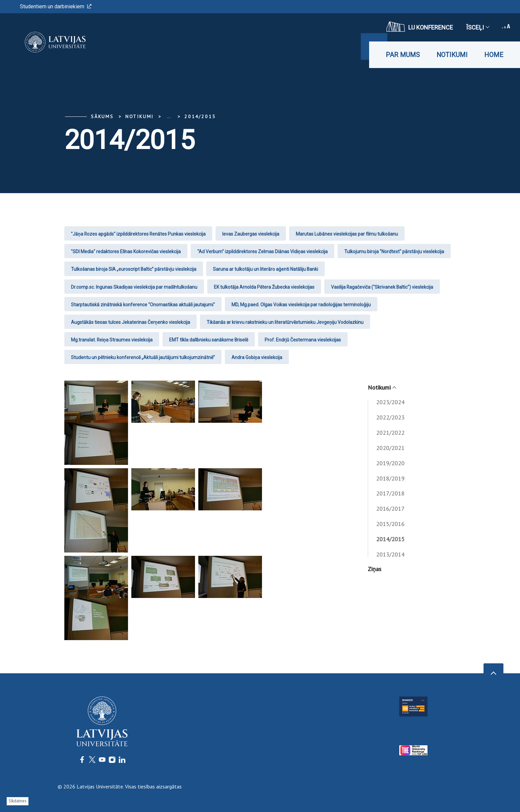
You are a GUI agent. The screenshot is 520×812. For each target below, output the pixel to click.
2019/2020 (390, 463)
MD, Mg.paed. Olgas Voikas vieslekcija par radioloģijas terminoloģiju (301, 305)
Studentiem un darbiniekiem (56, 6)
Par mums (403, 55)
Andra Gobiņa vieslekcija (257, 357)
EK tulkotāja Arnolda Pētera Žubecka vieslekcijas (264, 287)
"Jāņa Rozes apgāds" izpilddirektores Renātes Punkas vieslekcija (138, 234)
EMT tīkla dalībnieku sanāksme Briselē (209, 340)
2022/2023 (390, 417)
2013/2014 (390, 554)
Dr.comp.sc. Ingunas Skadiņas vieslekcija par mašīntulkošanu (134, 287)
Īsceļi (478, 27)
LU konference (420, 27)
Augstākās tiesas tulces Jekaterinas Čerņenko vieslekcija (130, 322)
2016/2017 (390, 509)
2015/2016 (390, 524)
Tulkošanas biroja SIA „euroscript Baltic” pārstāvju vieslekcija (134, 269)
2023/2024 (390, 402)
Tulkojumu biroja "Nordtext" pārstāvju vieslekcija (394, 252)
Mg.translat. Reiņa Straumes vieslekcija (112, 340)
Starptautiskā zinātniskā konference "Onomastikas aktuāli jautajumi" (143, 305)
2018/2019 (390, 478)
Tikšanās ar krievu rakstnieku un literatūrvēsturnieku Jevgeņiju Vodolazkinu (285, 322)
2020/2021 (390, 448)
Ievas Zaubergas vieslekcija (251, 234)
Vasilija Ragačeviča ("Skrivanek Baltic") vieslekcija (382, 287)
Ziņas (375, 569)
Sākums (102, 116)
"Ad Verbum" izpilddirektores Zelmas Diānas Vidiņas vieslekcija (262, 252)
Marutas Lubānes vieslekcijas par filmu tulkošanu (347, 234)
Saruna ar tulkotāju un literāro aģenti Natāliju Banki (265, 269)
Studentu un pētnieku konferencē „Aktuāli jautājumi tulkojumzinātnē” (143, 357)
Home (494, 55)
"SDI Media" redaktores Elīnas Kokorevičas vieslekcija (126, 252)
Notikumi (452, 55)
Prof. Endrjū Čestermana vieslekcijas (303, 340)
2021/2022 (390, 433)
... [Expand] (169, 116)
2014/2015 (200, 116)
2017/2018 (390, 493)
